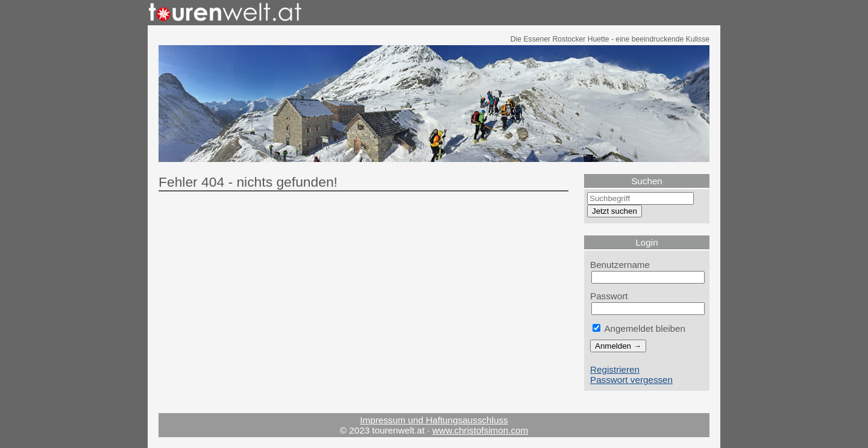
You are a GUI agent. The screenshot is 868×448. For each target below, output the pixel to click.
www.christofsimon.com (480, 430)
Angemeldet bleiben (639, 328)
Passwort (609, 296)
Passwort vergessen (631, 380)
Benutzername (620, 265)
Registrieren (615, 369)
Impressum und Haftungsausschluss (434, 420)
